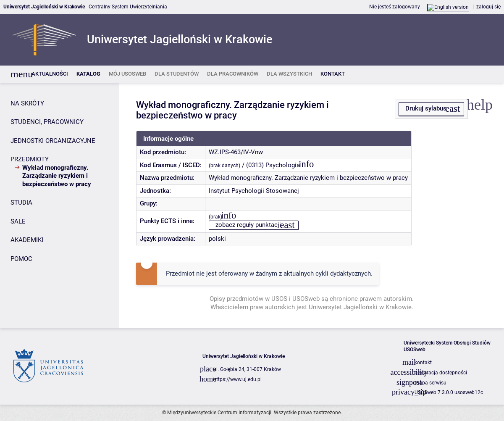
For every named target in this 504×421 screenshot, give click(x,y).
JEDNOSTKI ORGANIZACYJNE (53, 141)
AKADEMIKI (27, 240)
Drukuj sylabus (426, 108)
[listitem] (50, 74)
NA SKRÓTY (27, 103)
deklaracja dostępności (441, 373)
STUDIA (21, 203)
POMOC (21, 259)
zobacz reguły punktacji (248, 225)
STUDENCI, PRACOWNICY (47, 122)
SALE (18, 221)
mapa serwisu (430, 383)
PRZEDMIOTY (30, 159)
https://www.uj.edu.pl (238, 379)
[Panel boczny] (60, 206)
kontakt (423, 363)
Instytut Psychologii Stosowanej (254, 191)
